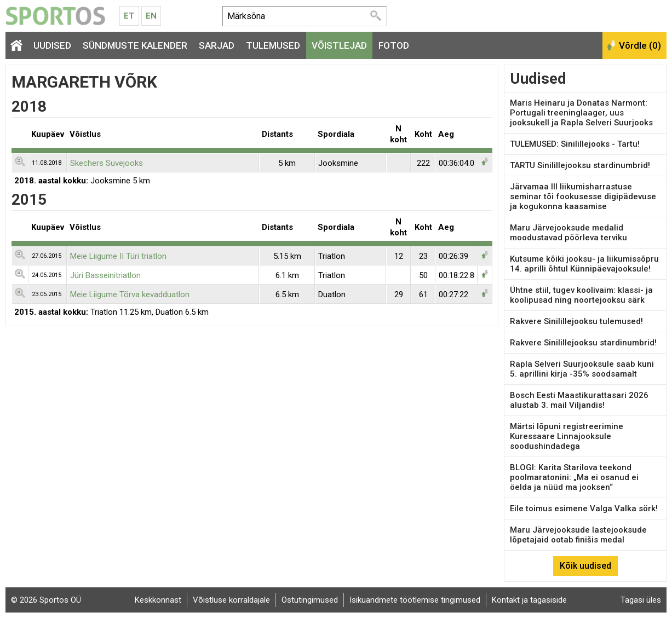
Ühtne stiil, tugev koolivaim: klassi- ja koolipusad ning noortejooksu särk (581, 295)
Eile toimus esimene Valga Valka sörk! (584, 509)
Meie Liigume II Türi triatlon (118, 256)
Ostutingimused (310, 600)
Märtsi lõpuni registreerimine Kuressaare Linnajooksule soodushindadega (567, 436)
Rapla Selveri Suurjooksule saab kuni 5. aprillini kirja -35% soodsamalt (582, 369)
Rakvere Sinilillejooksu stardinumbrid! (583, 343)
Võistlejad (339, 45)
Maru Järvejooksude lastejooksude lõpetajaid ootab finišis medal (578, 535)
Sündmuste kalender (135, 45)
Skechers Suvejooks (107, 163)
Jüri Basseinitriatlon (105, 275)
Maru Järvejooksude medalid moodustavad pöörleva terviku (568, 233)
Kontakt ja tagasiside (529, 600)
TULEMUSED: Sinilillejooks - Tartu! (575, 144)
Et (129, 16)
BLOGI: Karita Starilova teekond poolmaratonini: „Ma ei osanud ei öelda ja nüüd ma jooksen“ (574, 477)
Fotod (394, 45)
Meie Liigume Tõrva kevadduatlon (130, 294)
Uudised (52, 45)
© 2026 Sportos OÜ (46, 600)
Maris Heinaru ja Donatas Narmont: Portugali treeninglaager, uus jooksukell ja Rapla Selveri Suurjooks (581, 113)
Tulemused (273, 45)
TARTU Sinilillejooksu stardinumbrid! (580, 165)
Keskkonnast (158, 600)
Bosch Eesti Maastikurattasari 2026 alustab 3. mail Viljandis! (579, 400)
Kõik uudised (585, 566)
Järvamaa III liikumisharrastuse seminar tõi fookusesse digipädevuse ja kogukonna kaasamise (583, 197)
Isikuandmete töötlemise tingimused (415, 600)
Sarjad (217, 45)
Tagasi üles (641, 600)
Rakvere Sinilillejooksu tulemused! (576, 321)
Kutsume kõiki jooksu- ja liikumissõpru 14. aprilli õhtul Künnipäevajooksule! (584, 264)
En (151, 16)
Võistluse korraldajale (231, 600)
